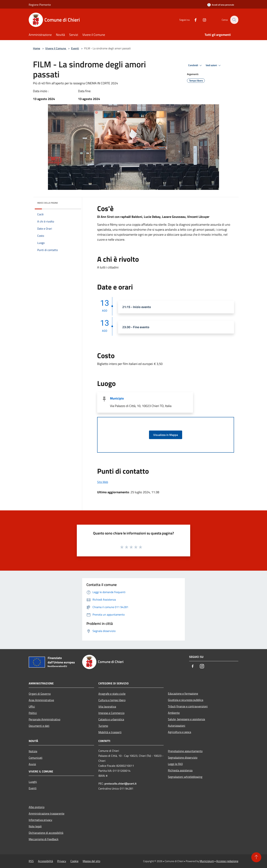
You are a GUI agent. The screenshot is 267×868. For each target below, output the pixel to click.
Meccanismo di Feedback (44, 839)
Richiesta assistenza (180, 770)
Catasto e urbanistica (111, 719)
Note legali (35, 826)
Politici (33, 713)
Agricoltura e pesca (179, 732)
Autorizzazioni (177, 726)
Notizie (33, 751)
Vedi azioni (214, 65)
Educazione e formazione (183, 693)
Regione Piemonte (40, 5)
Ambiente (174, 713)
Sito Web (103, 482)
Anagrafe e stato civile (112, 694)
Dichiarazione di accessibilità (46, 833)
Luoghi (33, 782)
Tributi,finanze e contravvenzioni (188, 706)
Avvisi (32, 764)
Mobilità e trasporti (110, 732)
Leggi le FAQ (175, 764)
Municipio (117, 398)
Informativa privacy (40, 820)
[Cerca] (234, 20)
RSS (31, 861)
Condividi (196, 65)
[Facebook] (193, 20)
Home (37, 48)
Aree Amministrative (41, 700)
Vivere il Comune (56, 48)
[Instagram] (202, 20)
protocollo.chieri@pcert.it (120, 783)
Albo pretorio (37, 807)
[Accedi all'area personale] (221, 5)
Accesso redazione (227, 861)
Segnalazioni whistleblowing (185, 777)
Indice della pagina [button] (48, 203)
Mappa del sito (91, 861)
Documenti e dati (39, 726)
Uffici (32, 706)
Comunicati (36, 758)
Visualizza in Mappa (166, 435)
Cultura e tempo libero (112, 700)
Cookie (74, 861)
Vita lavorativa (107, 706)
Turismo (103, 726)
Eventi (75, 48)
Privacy (62, 861)
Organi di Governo (40, 694)
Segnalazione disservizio (183, 757)
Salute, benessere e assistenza (186, 719)
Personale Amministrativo (44, 719)
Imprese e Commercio (111, 713)
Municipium (207, 861)
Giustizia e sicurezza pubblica (186, 700)
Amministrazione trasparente (47, 813)
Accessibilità (45, 861)
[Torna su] (256, 857)
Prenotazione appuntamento (185, 751)
